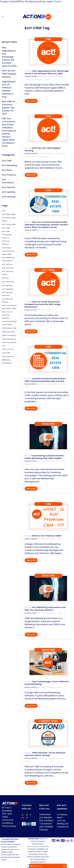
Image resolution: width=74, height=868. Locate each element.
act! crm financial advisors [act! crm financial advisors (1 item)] (6, 241)
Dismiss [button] (58, 1)
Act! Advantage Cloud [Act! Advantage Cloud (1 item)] (9, 219)
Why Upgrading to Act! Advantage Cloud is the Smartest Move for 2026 (9, 57)
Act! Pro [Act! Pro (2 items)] (5, 278)
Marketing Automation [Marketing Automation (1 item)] (7, 361)
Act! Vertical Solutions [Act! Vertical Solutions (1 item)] (7, 294)
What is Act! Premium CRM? (47, 536)
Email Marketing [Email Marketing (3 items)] (9, 339)
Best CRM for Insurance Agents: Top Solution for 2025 (9, 108)
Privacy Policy (9, 826)
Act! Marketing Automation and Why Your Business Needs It (45, 609)
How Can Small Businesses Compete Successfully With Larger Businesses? (43, 304)
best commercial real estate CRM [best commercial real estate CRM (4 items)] (9, 307)
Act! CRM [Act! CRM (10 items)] (6, 228)
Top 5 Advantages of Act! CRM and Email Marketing (47, 683)
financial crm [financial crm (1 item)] (8, 349)
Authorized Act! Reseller (46, 816)
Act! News (7, 170)
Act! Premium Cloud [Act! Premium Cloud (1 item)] (8, 273)
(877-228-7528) (7, 815)
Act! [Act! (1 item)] (4, 211)
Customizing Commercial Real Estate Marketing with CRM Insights (44, 457)
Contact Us (63, 827)
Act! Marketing (10, 165)
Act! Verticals (9, 197)
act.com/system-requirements (38, 846)
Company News (62, 816)
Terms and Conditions (8, 821)
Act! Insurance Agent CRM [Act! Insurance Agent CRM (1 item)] (8, 253)
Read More (31, 101)
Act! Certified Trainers (46, 828)
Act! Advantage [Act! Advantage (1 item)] (9, 214)
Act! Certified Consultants (46, 822)
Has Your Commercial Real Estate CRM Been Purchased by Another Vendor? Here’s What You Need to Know (9, 132)
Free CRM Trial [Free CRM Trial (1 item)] (8, 356)
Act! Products (9, 175)
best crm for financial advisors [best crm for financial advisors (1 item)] (7, 315)
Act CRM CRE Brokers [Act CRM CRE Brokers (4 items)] (7, 300)
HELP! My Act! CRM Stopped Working (9, 74)
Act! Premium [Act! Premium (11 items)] (8, 268)
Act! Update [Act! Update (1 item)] (7, 285)
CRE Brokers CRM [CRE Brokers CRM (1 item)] (9, 328)
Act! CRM (7, 161)
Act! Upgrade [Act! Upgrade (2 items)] (8, 289)
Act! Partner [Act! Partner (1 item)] (7, 264)
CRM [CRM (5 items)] (12, 332)
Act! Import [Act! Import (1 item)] (7, 248)
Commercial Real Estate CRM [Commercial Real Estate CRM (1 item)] (9, 323)
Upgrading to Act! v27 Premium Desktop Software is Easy (9, 89)
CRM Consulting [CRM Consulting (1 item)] (9, 335)
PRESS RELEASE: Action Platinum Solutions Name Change (45, 754)
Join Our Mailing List (63, 822)
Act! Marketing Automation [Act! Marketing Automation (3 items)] (8, 259)
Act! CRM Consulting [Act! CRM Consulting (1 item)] (7, 233)
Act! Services (9, 187)
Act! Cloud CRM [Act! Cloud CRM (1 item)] (9, 224)
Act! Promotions (8, 181)
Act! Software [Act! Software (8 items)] (8, 282)
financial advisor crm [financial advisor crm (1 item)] (9, 344)
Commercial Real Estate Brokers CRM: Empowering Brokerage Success (45, 380)
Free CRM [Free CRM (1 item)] (6, 353)
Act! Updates (9, 192)
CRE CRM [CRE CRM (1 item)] (6, 332)
